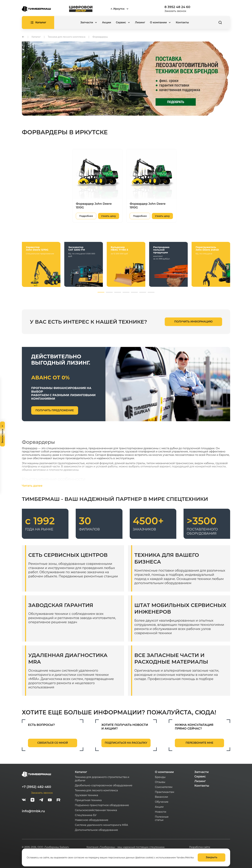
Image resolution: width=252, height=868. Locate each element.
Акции (107, 22)
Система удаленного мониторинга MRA (101, 825)
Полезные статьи (162, 818)
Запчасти (202, 772)
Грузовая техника (86, 795)
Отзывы (160, 782)
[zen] (32, 800)
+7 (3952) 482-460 (36, 787)
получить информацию (193, 322)
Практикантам (165, 792)
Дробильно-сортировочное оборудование (104, 785)
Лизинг (140, 22)
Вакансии (162, 797)
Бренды (160, 777)
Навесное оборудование (92, 820)
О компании (164, 772)
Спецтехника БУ (86, 815)
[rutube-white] (59, 800)
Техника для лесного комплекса (96, 790)
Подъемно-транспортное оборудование (102, 805)
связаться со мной (53, 743)
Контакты (182, 22)
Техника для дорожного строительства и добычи (102, 779)
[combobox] (128, 9)
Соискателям (164, 787)
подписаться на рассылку (126, 743)
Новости (161, 812)
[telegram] (41, 800)
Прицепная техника (88, 800)
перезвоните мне (200, 743)
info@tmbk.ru (33, 811)
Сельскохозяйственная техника (96, 810)
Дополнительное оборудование (96, 830)
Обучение (162, 802)
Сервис (200, 776)
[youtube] (50, 800)
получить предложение (55, 410)
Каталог (81, 772)
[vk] (24, 800)
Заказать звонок (175, 11)
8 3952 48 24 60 (177, 7)
